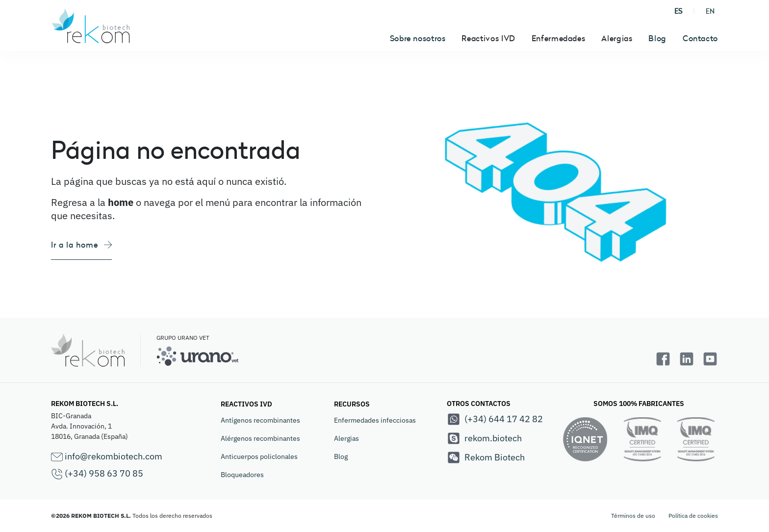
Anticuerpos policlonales (259, 456)
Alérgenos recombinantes (260, 438)
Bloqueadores (242, 475)
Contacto (700, 38)
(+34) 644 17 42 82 (495, 419)
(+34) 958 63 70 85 (97, 474)
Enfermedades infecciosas (375, 420)
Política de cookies (693, 516)
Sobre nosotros (418, 38)
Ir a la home (81, 245)
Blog (657, 38)
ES (678, 11)
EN (710, 11)
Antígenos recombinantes (260, 420)
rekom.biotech (484, 438)
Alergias (346, 438)
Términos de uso (633, 516)
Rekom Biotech (486, 457)
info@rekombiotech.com (107, 457)
